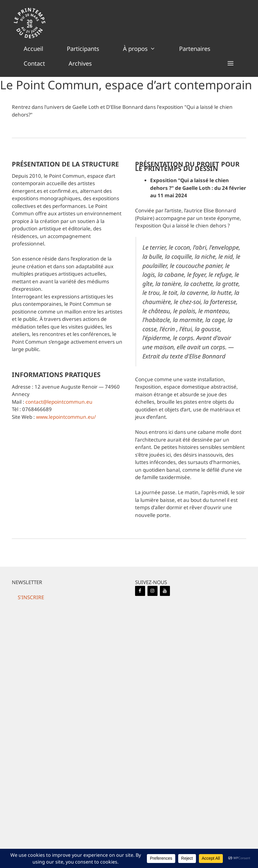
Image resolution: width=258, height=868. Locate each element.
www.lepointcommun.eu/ (66, 417)
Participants (83, 49)
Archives (80, 63)
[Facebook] (140, 591)
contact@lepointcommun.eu (59, 402)
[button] (231, 64)
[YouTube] (165, 591)
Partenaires (195, 49)
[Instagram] (152, 591)
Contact (34, 63)
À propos (145, 49)
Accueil (33, 49)
